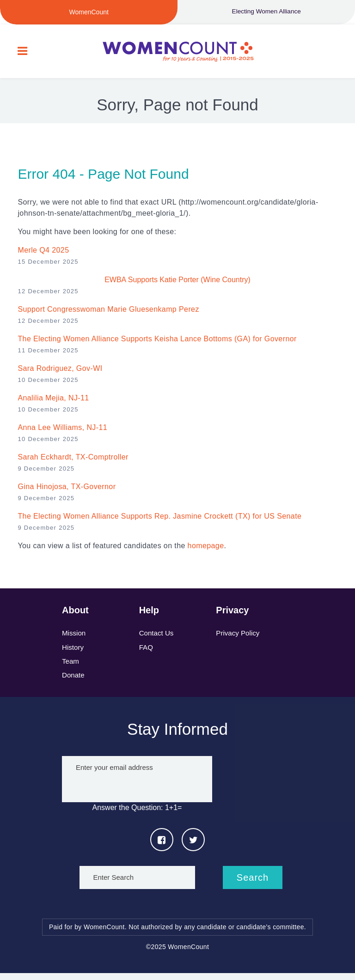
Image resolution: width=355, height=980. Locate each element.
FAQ (147, 652)
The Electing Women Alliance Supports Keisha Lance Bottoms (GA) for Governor (157, 342)
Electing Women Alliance (266, 12)
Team (71, 667)
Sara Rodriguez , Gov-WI (60, 372)
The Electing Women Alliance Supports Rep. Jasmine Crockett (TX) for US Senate (159, 520)
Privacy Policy (239, 637)
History (73, 652)
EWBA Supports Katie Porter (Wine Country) (177, 283)
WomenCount (177, 53)
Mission (74, 637)
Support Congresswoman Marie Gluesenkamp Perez (108, 313)
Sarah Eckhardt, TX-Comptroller (73, 461)
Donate (74, 681)
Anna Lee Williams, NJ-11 (62, 431)
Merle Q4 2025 (43, 254)
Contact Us (157, 637)
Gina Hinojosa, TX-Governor (67, 490)
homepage (206, 549)
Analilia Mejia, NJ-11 (53, 402)
